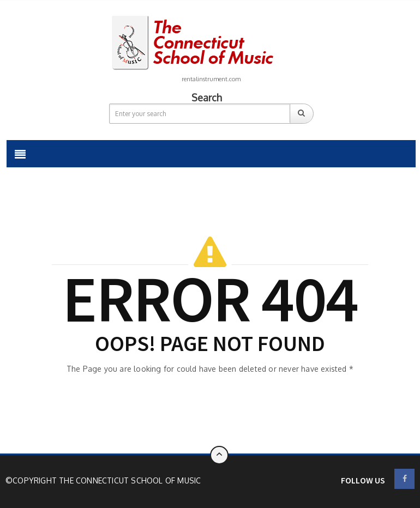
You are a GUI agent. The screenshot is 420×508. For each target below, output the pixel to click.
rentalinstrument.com (211, 79)
